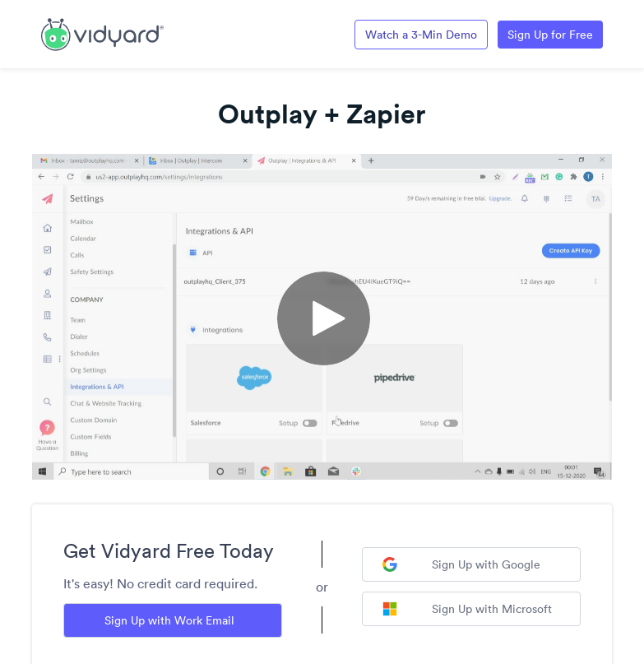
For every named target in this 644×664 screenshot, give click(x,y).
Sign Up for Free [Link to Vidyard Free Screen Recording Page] (550, 35)
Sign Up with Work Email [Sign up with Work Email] (169, 620)
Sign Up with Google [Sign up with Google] (461, 564)
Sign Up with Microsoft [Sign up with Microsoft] (467, 609)
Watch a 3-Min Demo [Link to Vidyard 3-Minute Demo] (421, 35)
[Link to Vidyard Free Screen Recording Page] (102, 33)
